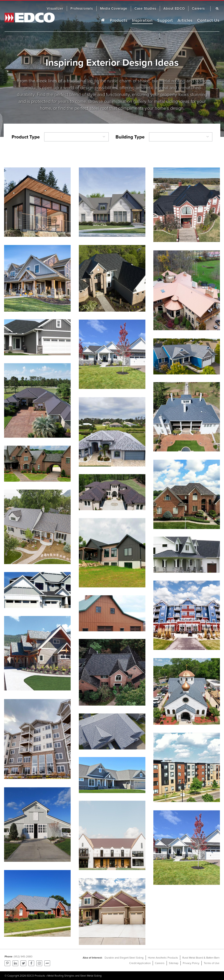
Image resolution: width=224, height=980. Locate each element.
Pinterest (7, 963)
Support (165, 20)
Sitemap (174, 963)
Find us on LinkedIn (15, 963)
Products (119, 20)
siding (201, 81)
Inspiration (142, 20)
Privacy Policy (191, 963)
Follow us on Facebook (31, 963)
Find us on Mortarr (47, 963)
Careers (160, 963)
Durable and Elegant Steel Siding (124, 958)
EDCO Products (36, 976)
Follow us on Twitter (23, 963)
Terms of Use (212, 963)
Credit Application (140, 963)
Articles (185, 20)
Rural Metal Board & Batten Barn (201, 958)
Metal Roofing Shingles (61, 976)
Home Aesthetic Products (163, 958)
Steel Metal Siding (91, 976)
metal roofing (172, 81)
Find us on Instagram (39, 963)
